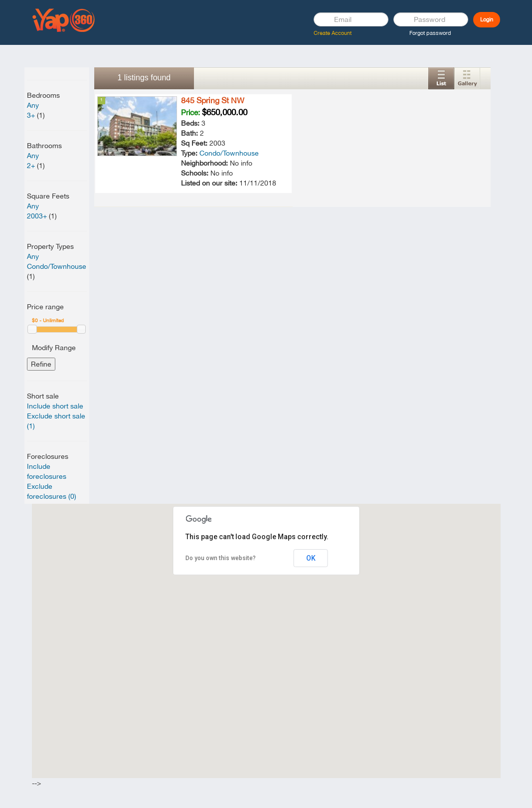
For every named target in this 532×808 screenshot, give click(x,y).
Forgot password (430, 33)
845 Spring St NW (213, 100)
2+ (31, 166)
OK (311, 558)
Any (33, 105)
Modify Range (54, 348)
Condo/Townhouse (57, 266)
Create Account (333, 33)
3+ (31, 115)
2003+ (37, 216)
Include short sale (55, 406)
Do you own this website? (221, 558)
